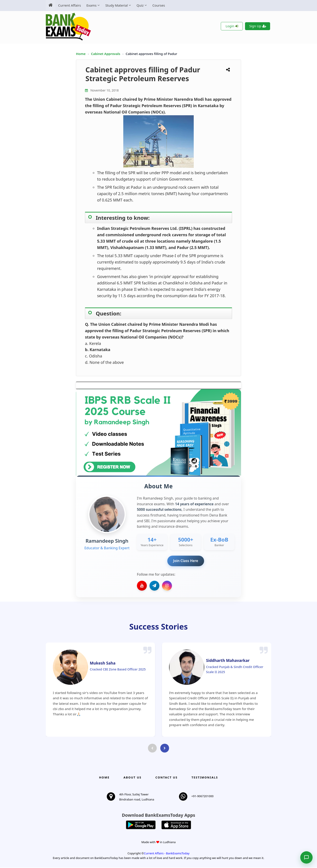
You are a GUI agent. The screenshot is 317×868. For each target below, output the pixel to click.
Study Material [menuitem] (116, 5)
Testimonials (205, 778)
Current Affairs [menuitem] (69, 5)
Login (232, 26)
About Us (133, 778)
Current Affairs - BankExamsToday (167, 853)
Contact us (166, 778)
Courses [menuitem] (159, 5)
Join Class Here (186, 561)
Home (81, 54)
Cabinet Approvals (106, 54)
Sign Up (258, 26)
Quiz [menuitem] (140, 5)
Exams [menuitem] (91, 5)
